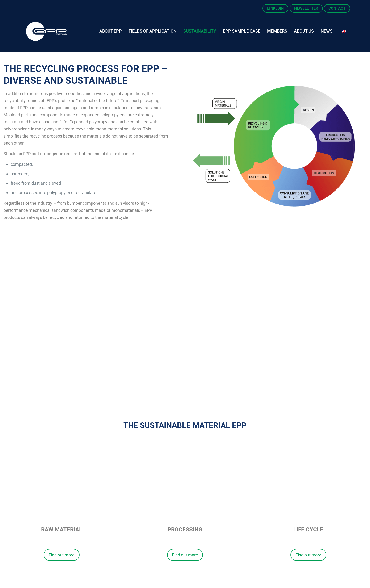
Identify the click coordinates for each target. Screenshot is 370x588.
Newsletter (306, 8)
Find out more (62, 555)
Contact (337, 8)
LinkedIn (275, 8)
